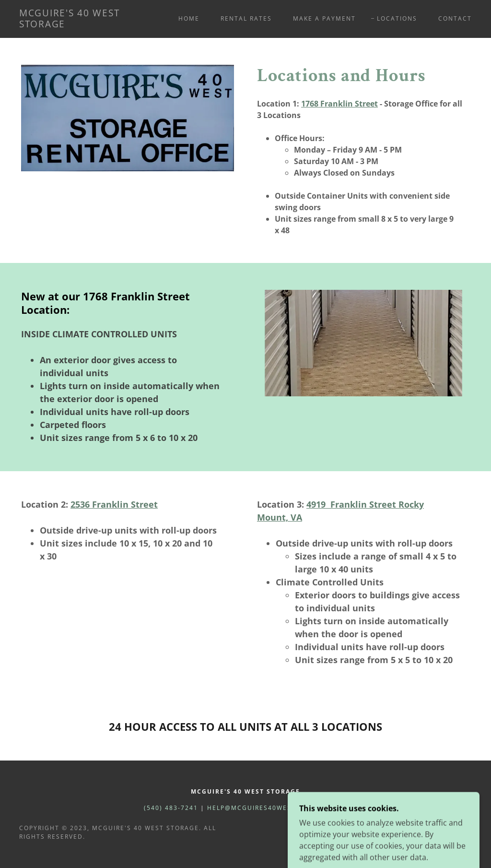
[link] (79, 24)
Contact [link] (455, 18)
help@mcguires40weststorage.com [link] (277, 808)
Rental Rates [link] (246, 18)
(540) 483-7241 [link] (171, 808)
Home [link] (189, 18)
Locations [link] (397, 18)
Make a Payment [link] (324, 18)
